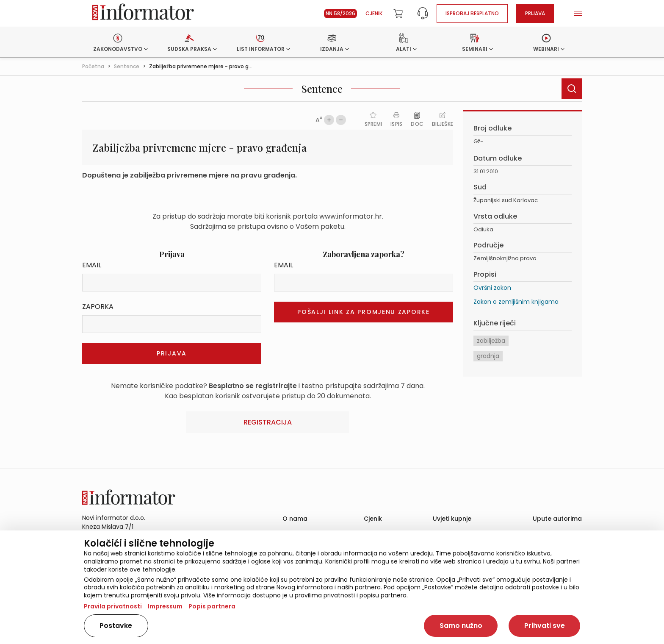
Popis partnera (212, 606)
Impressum (165, 606)
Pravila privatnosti (113, 606)
